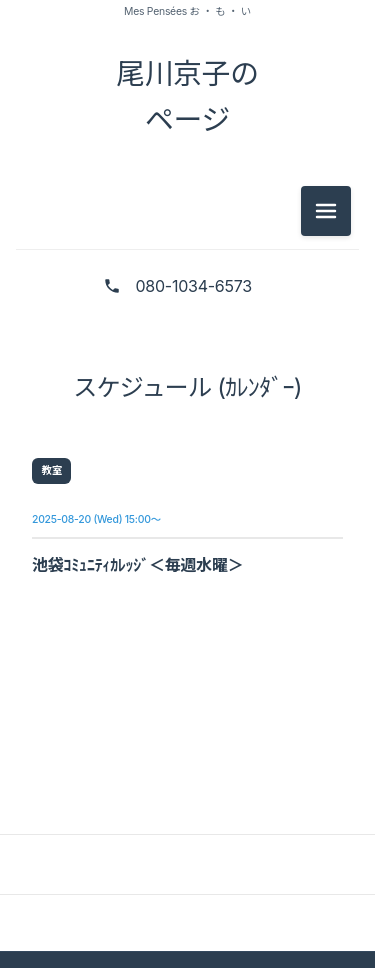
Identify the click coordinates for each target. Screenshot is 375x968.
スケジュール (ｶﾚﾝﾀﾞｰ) (187, 387)
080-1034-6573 (194, 286)
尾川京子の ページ (187, 96)
